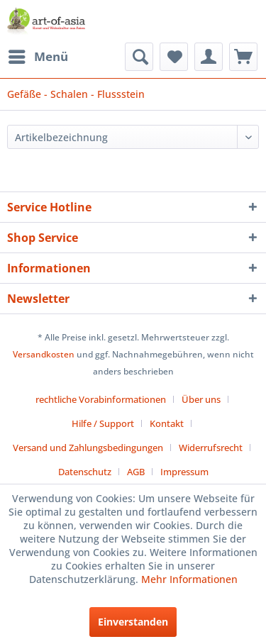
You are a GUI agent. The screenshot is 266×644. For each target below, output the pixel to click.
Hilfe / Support (103, 423)
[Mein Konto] (209, 57)
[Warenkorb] (243, 57)
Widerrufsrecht (211, 448)
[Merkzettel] (174, 57)
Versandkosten (44, 354)
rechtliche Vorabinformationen (101, 399)
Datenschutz (85, 472)
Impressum (184, 472)
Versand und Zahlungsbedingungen (88, 448)
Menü (38, 55)
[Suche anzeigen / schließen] (139, 57)
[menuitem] (38, 57)
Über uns (201, 399)
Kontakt (167, 423)
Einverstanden (133, 622)
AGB (136, 472)
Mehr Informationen (189, 579)
